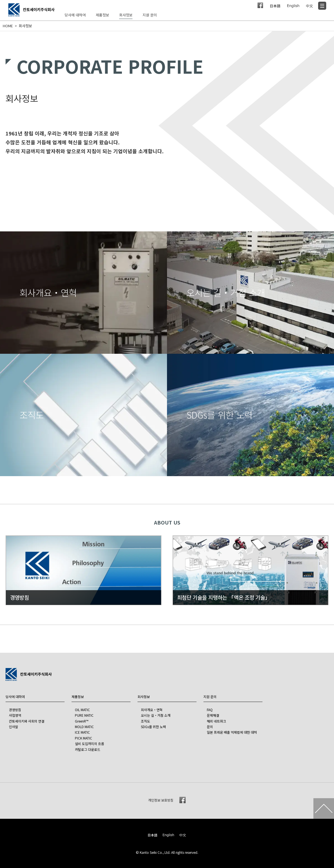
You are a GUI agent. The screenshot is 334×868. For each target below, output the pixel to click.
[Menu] (322, 6)
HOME (8, 26)
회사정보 (25, 26)
